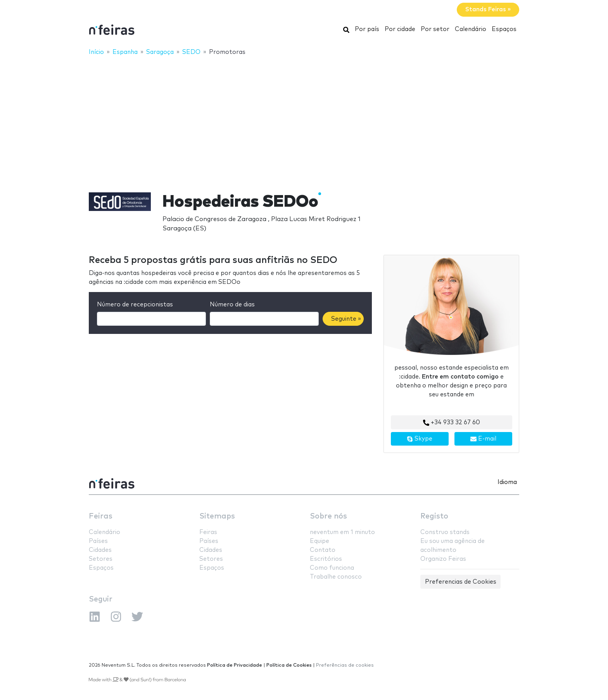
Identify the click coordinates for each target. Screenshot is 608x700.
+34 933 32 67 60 (452, 423)
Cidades (100, 550)
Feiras (101, 516)
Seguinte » (346, 319)
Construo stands (445, 532)
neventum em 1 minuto (342, 532)
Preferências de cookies (345, 665)
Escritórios (326, 559)
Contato (323, 550)
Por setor (435, 29)
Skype (420, 439)
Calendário (471, 29)
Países (98, 541)
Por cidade (400, 29)
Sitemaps (217, 516)
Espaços (504, 29)
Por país (367, 29)
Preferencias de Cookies (461, 582)
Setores (101, 559)
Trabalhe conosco (336, 577)
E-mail (483, 439)
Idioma (507, 482)
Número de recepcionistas (135, 305)
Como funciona (332, 568)
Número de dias (232, 305)
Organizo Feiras (443, 559)
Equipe (320, 541)
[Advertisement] (304, 119)
